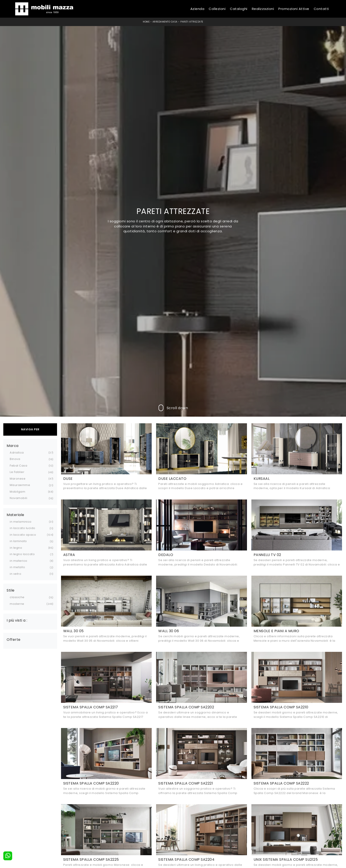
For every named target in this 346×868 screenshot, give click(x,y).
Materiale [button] (15, 515)
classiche (17, 597)
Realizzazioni (263, 9)
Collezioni (217, 9)
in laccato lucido (23, 528)
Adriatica (17, 453)
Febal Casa (18, 466)
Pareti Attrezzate (192, 22)
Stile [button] (11, 590)
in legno (16, 548)
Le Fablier (17, 472)
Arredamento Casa (165, 22)
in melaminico (21, 522)
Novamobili (18, 498)
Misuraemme (20, 485)
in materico (19, 561)
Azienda (197, 9)
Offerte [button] (14, 640)
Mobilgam (17, 492)
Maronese (18, 479)
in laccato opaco (23, 535)
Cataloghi (239, 9)
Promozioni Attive (294, 9)
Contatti (321, 9)
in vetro (15, 574)
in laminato (18, 541)
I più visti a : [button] (17, 620)
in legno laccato (22, 554)
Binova (15, 459)
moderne (17, 604)
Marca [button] (13, 446)
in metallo (17, 567)
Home (146, 22)
